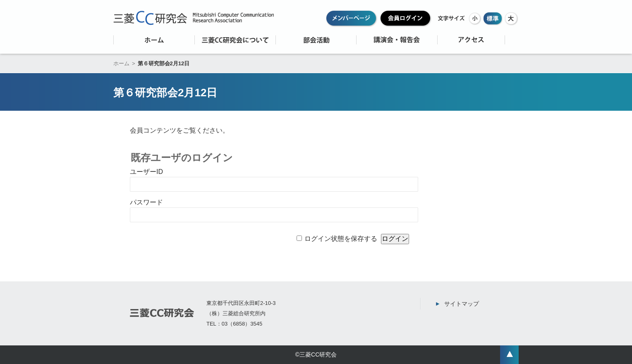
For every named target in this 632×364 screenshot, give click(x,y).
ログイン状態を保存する (341, 239)
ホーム (121, 63)
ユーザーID (146, 172)
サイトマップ (462, 304)
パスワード (146, 202)
